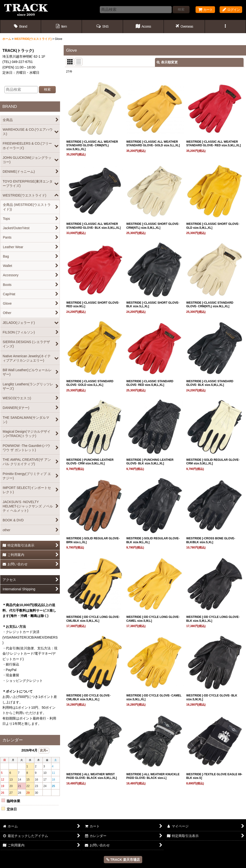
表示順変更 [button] (167, 62)
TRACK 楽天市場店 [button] (123, 860)
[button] (102, 27)
